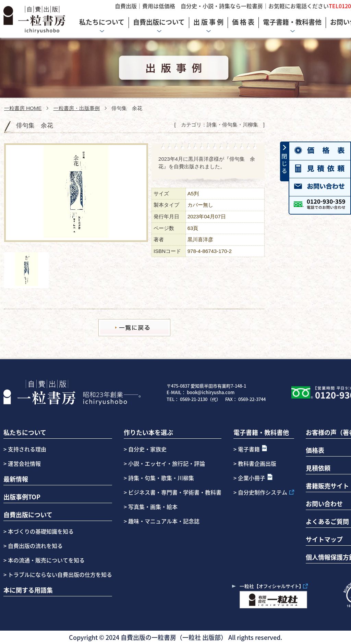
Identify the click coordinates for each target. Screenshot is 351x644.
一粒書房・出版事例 (77, 108)
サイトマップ (324, 539)
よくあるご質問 (327, 521)
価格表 (315, 450)
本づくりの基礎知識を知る (40, 531)
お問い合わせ (324, 503)
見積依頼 (318, 468)
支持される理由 (27, 449)
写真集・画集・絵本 (153, 507)
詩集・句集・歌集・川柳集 (161, 478)
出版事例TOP (22, 497)
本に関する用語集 (28, 590)
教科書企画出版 (257, 463)
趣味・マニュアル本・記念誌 (164, 521)
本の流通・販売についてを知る (46, 560)
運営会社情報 (24, 463)
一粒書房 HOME (23, 108)
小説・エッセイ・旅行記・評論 (167, 463)
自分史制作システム (263, 492)
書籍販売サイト (327, 486)
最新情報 (16, 479)
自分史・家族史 (147, 449)
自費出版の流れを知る (35, 546)
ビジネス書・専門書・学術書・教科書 (175, 492)
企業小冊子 (252, 478)
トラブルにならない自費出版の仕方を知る (59, 574)
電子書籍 (249, 449)
